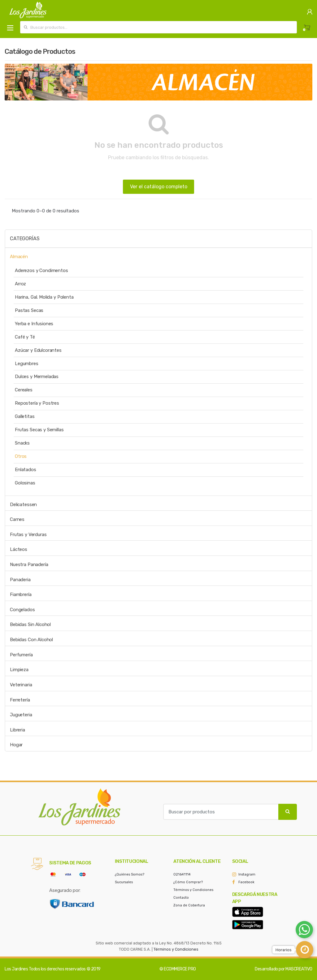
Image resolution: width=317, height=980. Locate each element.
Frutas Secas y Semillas (39, 430)
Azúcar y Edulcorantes (38, 350)
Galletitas (25, 416)
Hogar (16, 745)
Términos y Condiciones (193, 890)
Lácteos (19, 549)
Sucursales (124, 882)
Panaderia (20, 580)
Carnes (17, 519)
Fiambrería (21, 594)
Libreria (17, 730)
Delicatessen (23, 505)
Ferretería (20, 700)
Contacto (181, 898)
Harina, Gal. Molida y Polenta (44, 297)
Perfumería (21, 655)
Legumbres (27, 364)
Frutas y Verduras (28, 535)
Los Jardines (16, 969)
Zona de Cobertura (189, 905)
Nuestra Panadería (29, 565)
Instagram (247, 874)
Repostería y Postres (37, 403)
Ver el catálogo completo (159, 187)
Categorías (25, 239)
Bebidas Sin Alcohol (30, 624)
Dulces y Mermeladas (37, 377)
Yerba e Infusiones (34, 324)
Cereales (24, 390)
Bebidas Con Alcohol (31, 640)
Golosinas (25, 483)
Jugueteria (21, 715)
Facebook (246, 882)
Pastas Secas (29, 310)
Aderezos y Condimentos (41, 271)
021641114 (182, 874)
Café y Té (25, 337)
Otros (21, 456)
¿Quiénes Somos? (130, 874)
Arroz (20, 284)
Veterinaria (21, 685)
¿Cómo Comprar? (188, 882)
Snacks (22, 443)
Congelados (22, 610)
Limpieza (19, 670)
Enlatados (26, 470)
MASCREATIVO (299, 969)
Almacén (19, 257)
